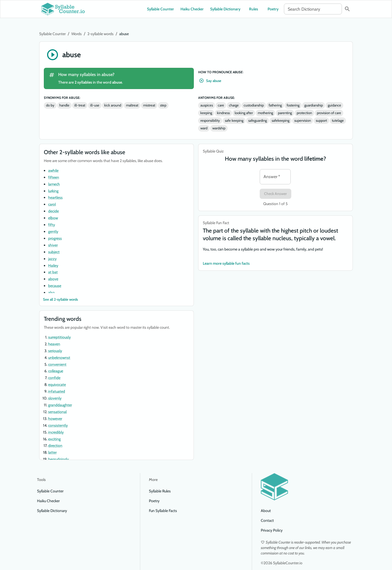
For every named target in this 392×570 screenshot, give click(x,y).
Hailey (53, 266)
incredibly (56, 432)
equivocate (57, 385)
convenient (57, 364)
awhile (53, 170)
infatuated (57, 391)
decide (53, 211)
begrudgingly (59, 459)
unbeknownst (59, 358)
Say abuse (210, 81)
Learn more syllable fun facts (226, 263)
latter (52, 452)
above (53, 279)
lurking (53, 191)
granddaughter (60, 405)
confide (54, 378)
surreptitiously (59, 337)
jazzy (52, 259)
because (55, 286)
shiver (53, 245)
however (55, 419)
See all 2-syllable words (60, 299)
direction (55, 446)
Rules (253, 9)
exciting (54, 439)
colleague (56, 371)
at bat (53, 272)
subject (54, 252)
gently (53, 231)
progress (55, 238)
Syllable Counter (160, 9)
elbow (53, 218)
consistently (58, 425)
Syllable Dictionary (225, 9)
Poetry (273, 9)
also (51, 292)
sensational (57, 412)
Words (76, 34)
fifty (52, 225)
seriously (55, 351)
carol (52, 204)
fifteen (54, 177)
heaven (54, 344)
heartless (55, 197)
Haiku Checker (192, 9)
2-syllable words (100, 34)
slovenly (55, 398)
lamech (54, 184)
